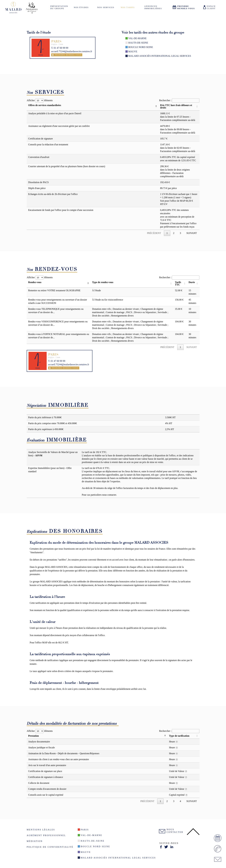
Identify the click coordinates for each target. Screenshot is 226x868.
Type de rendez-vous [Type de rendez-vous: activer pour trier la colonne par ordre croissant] (103, 282)
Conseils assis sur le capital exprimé (46, 795)
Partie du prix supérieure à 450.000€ (46, 429)
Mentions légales (41, 830)
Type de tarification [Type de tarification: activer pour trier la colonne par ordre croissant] (179, 736)
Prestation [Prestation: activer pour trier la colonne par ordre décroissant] (33, 736)
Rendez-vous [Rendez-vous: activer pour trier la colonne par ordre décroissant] (35, 282)
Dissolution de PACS (38, 182)
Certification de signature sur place (45, 771)
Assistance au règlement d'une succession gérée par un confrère (59, 126)
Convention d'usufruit (39, 157)
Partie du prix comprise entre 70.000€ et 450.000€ (52, 423)
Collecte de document (39, 783)
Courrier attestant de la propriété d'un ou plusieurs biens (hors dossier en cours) (67, 166)
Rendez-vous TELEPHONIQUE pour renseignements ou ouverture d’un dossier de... (56, 311)
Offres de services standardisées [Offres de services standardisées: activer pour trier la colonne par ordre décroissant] (45, 105)
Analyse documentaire (39, 742)
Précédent (154, 233)
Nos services (106, 7)
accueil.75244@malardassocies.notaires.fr (72, 51)
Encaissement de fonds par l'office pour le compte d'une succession (61, 210)
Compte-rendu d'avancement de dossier (47, 789)
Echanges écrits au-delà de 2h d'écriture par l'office (53, 194)
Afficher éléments (40, 100)
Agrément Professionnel (46, 835)
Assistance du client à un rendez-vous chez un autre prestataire (59, 759)
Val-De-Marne (137, 38)
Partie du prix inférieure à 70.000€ (45, 417)
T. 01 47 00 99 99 (60, 48)
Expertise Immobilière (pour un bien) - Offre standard (50, 470)
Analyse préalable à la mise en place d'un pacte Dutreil (55, 113)
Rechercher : (179, 100)
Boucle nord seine (141, 47)
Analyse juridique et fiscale (42, 747)
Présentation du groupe (59, 7)
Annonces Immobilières (153, 7)
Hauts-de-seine (138, 43)
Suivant (192, 233)
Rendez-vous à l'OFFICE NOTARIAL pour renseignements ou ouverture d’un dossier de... (59, 336)
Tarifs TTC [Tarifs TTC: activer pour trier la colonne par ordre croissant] (178, 283)
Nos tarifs (128, 7)
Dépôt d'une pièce (37, 188)
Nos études (81, 7)
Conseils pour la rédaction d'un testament (48, 144)
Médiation (35, 841)
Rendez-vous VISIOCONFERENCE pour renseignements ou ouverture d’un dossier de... (58, 323)
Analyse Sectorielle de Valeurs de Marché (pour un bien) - (53, 454)
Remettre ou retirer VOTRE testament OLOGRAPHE (54, 290)
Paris (85, 830)
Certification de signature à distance (46, 777)
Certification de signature (41, 139)
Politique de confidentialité (50, 847)
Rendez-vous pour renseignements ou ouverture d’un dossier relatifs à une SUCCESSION (58, 301)
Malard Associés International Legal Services (160, 56)
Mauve (133, 52)
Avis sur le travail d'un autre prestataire (47, 765)
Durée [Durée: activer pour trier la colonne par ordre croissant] (192, 282)
